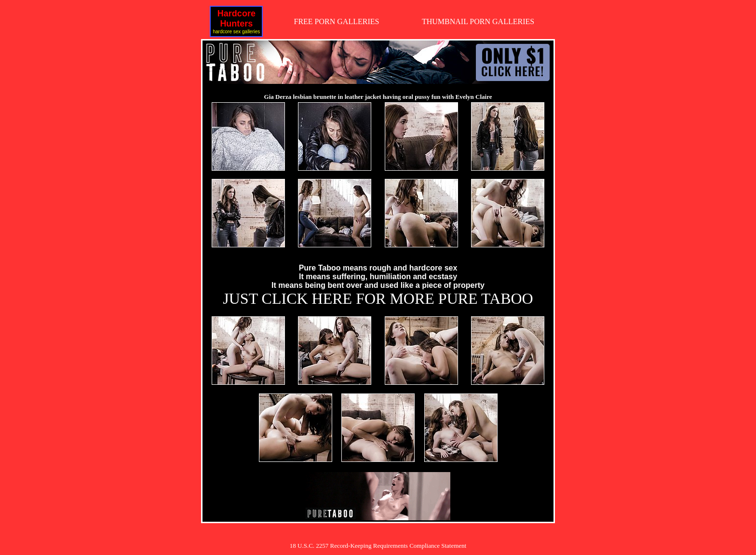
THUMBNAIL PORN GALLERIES (478, 21)
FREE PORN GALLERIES (337, 21)
